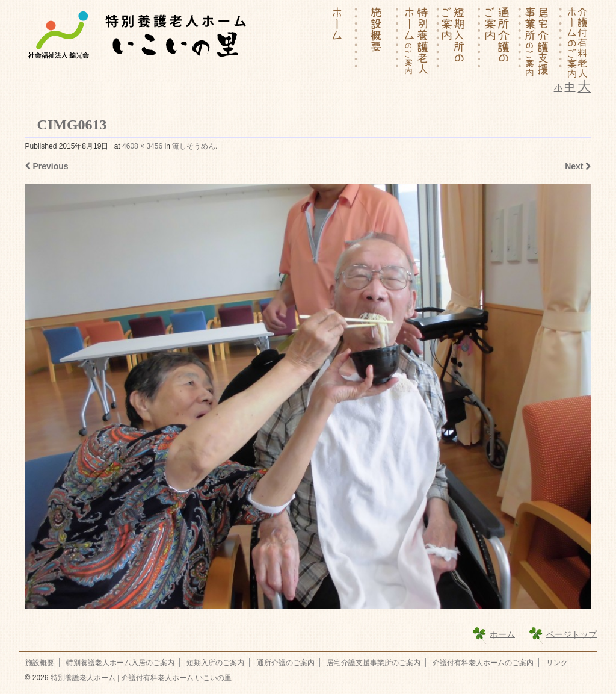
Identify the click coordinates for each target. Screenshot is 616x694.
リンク (557, 663)
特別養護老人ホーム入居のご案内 (120, 663)
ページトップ (571, 634)
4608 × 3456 (142, 146)
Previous (47, 166)
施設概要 (40, 663)
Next (578, 166)
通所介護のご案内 (286, 663)
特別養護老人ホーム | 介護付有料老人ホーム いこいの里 (140, 678)
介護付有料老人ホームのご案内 (483, 663)
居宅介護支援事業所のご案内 (374, 663)
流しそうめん (194, 146)
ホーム (502, 634)
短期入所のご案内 (215, 663)
